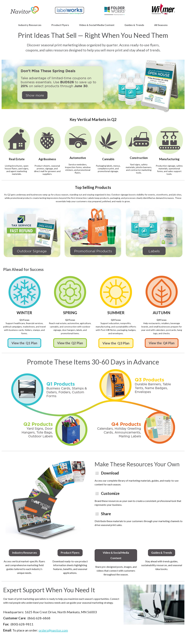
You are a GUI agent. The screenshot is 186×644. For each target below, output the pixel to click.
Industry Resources (30, 25)
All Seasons (161, 25)
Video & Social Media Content (97, 25)
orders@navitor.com (53, 630)
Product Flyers (60, 25)
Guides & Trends (134, 25)
